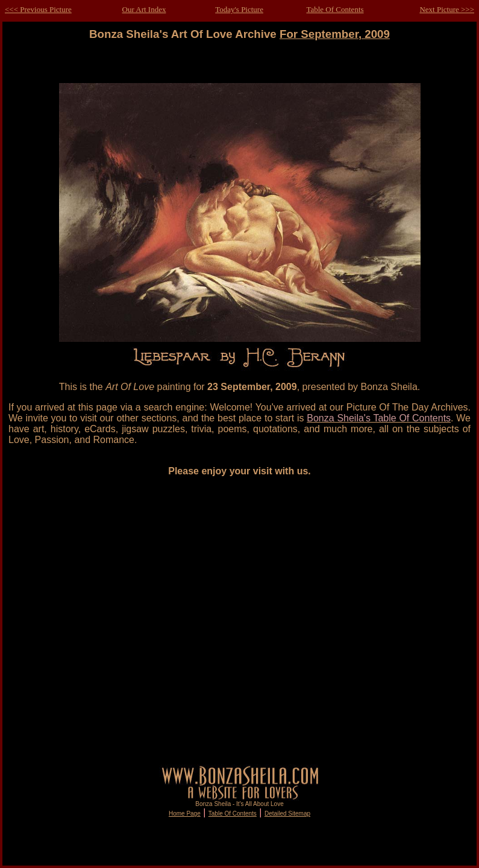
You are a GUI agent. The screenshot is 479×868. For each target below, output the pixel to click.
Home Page (185, 814)
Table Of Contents (335, 9)
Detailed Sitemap (287, 814)
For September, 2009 (335, 34)
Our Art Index (144, 9)
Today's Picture (239, 9)
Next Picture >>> (447, 9)
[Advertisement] (134, 620)
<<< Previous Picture (38, 9)
